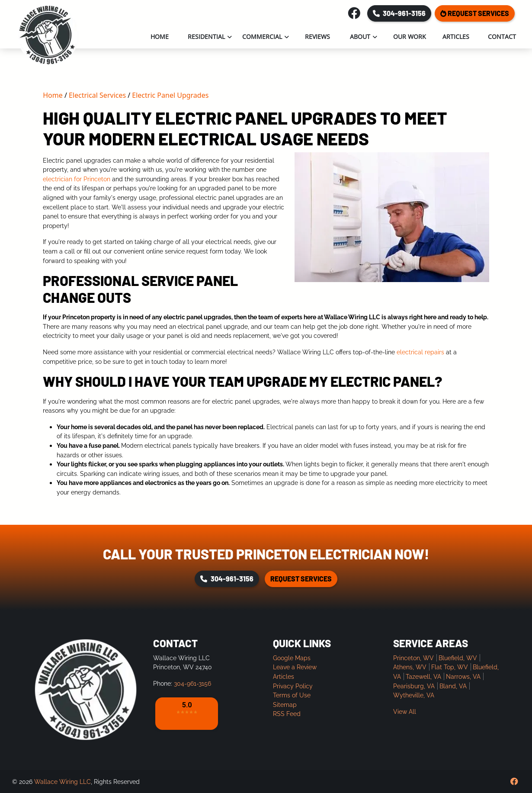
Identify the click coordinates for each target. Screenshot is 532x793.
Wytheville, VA (414, 695)
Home (53, 95)
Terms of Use (292, 695)
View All (405, 711)
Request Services (475, 13)
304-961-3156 (399, 13)
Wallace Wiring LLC (62, 782)
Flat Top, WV (450, 667)
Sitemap (285, 705)
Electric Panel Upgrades (170, 95)
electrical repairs (420, 352)
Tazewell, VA (423, 676)
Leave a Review (295, 667)
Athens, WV (410, 667)
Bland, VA (453, 686)
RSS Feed (287, 714)
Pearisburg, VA (414, 686)
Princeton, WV (413, 658)
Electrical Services (97, 95)
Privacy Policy (293, 686)
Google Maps (292, 658)
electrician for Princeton (77, 179)
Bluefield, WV (458, 658)
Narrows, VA (463, 676)
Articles (284, 676)
